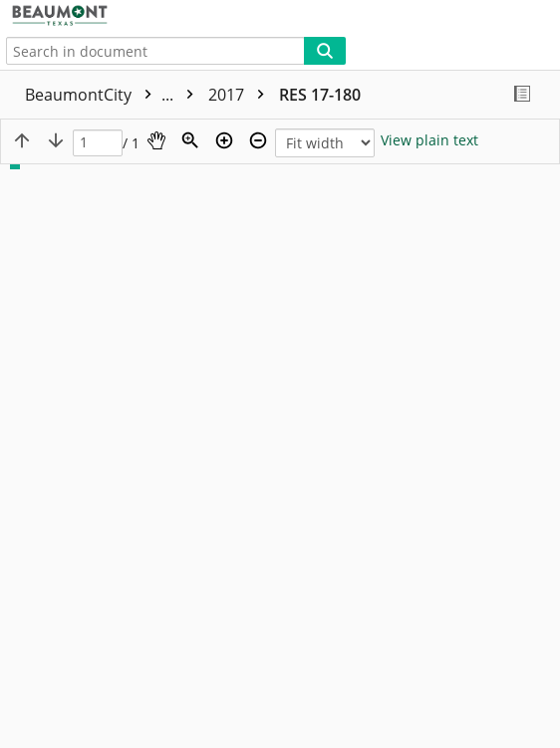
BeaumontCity (114, 95)
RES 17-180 (320, 95)
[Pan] (156, 140)
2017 (241, 95)
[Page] (98, 143)
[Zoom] (190, 140)
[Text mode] (429, 140)
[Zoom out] (258, 140)
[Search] (325, 51)
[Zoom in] (224, 140)
